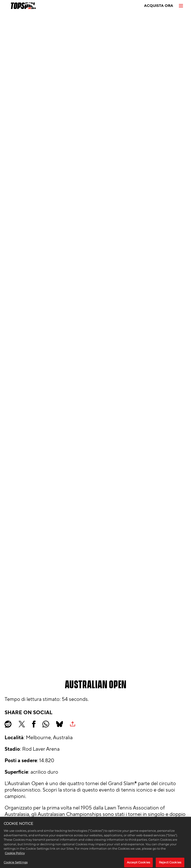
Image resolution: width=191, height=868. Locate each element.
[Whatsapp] (46, 724)
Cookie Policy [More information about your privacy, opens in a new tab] (15, 856)
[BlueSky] (60, 724)
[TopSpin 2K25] (23, 6)
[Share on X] (22, 724)
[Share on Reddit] (8, 724)
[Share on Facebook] (34, 724)
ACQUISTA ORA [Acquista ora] (159, 6)
